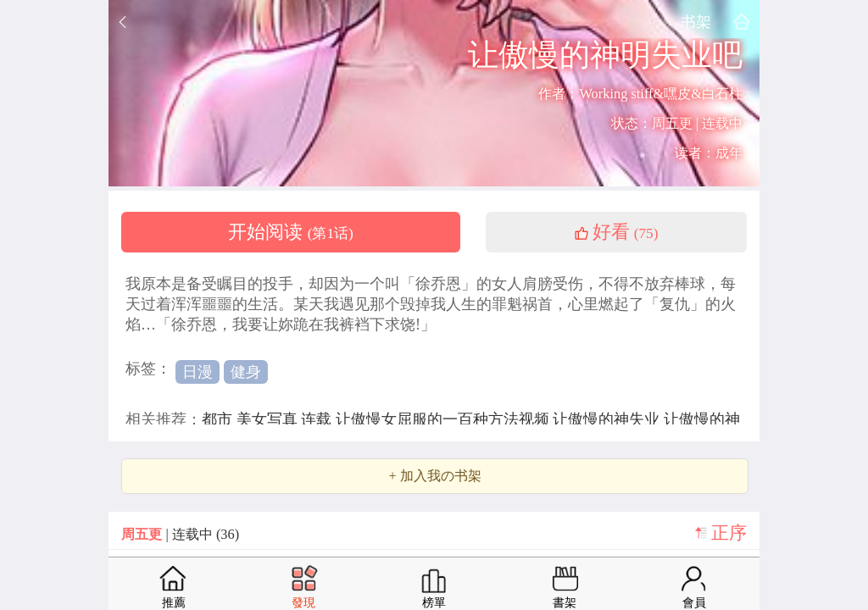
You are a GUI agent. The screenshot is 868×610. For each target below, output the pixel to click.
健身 (246, 372)
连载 (318, 419)
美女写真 (269, 419)
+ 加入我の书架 (434, 476)
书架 (696, 22)
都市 (219, 419)
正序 (729, 533)
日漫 (198, 372)
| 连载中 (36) (180, 534)
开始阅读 (291, 232)
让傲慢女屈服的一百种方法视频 (445, 419)
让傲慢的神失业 (608, 419)
